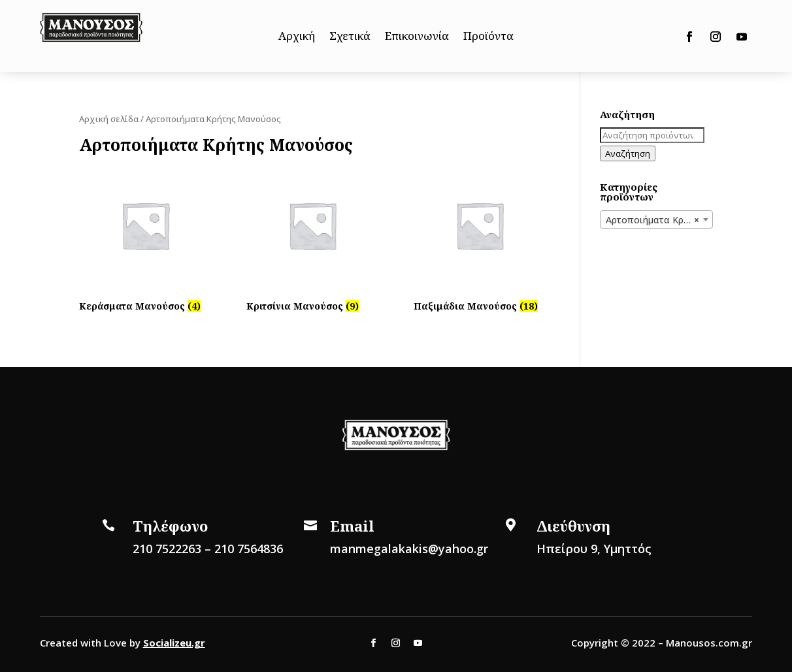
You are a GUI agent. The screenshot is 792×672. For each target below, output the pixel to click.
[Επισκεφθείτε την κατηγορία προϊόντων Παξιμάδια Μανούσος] (480, 237)
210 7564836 (249, 549)
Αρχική (297, 37)
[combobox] (656, 219)
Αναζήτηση (628, 153)
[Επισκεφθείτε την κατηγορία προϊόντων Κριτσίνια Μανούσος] (312, 237)
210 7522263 (167, 549)
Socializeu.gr (174, 643)
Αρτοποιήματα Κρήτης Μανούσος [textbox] (659, 220)
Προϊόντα (488, 37)
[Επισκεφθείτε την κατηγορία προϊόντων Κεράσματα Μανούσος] (145, 237)
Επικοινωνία (417, 37)
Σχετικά (350, 37)
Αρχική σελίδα (109, 119)
